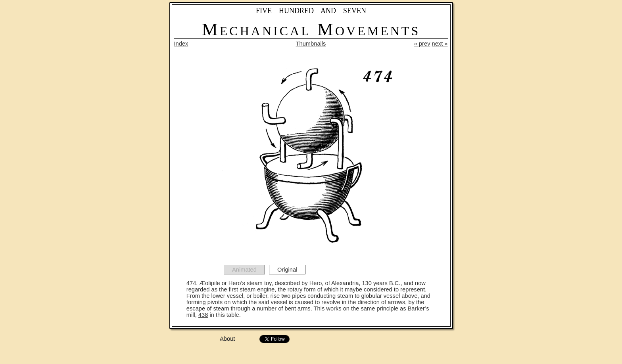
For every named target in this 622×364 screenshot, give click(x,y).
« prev (422, 44)
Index (181, 44)
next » (440, 44)
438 (203, 315)
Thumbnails (311, 44)
